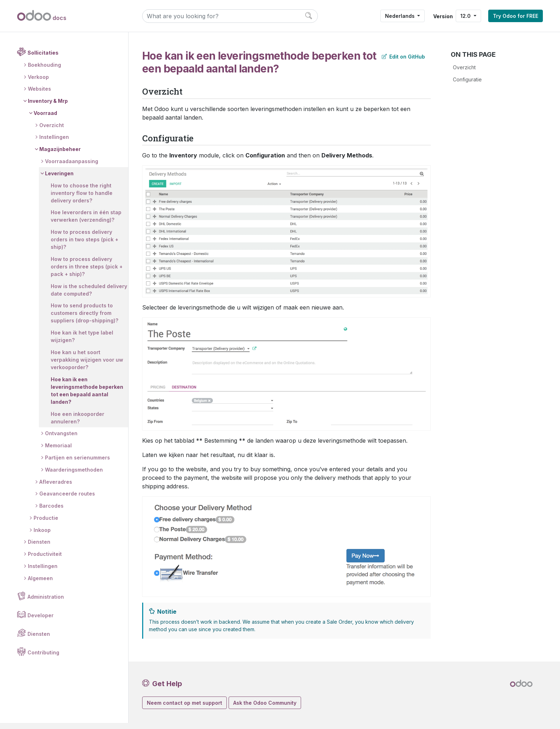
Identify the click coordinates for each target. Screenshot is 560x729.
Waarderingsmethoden (74, 476)
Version (443, 16)
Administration (46, 603)
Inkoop (42, 536)
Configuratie (467, 79)
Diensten (39, 548)
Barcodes (51, 512)
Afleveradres (56, 488)
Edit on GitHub (403, 57)
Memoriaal (58, 452)
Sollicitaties (43, 59)
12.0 (466, 16)
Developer (41, 621)
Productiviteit (45, 560)
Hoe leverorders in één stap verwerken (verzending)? (86, 222)
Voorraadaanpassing (72, 168)
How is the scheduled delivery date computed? (82, 296)
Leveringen (59, 179)
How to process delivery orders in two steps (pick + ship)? (84, 246)
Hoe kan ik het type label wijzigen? (82, 343)
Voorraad (45, 119)
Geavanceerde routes (67, 500)
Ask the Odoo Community (265, 703)
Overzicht (52, 131)
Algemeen (40, 584)
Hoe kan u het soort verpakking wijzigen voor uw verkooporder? (87, 366)
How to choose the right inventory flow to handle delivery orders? (82, 199)
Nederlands (401, 16)
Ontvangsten (61, 440)
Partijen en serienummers (77, 464)
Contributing (43, 658)
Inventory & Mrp (48, 107)
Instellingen (54, 143)
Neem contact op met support (184, 703)
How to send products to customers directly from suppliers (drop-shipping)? (84, 319)
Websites (39, 95)
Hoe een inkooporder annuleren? (77, 424)
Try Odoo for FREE (516, 16)
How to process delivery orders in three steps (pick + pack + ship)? (87, 273)
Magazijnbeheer (60, 155)
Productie (46, 524)
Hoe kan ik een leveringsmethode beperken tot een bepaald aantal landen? (87, 397)
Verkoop (38, 83)
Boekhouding (44, 71)
